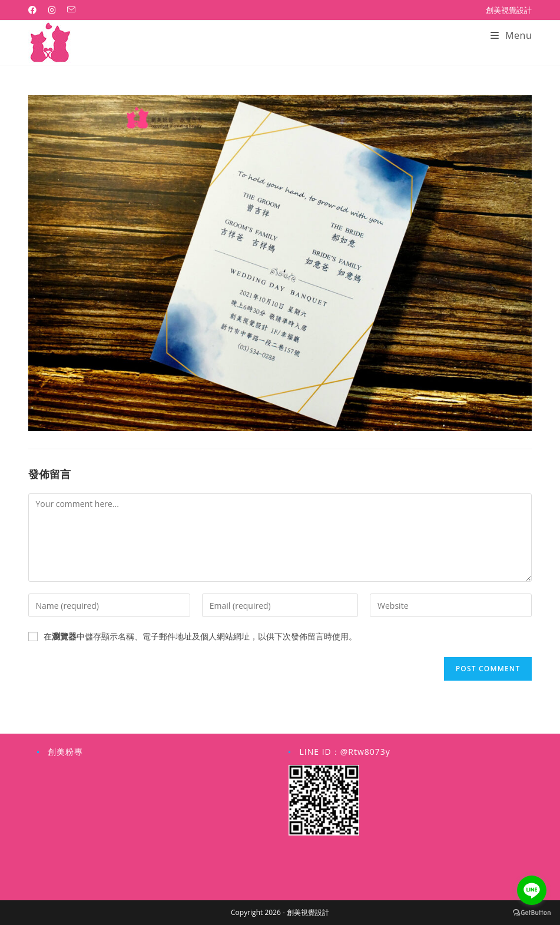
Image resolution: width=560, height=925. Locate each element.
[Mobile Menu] (511, 35)
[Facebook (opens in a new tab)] (35, 10)
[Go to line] (532, 890)
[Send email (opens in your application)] (71, 10)
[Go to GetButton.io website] (532, 913)
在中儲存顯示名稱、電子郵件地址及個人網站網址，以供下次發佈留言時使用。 (200, 636)
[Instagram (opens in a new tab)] (52, 10)
